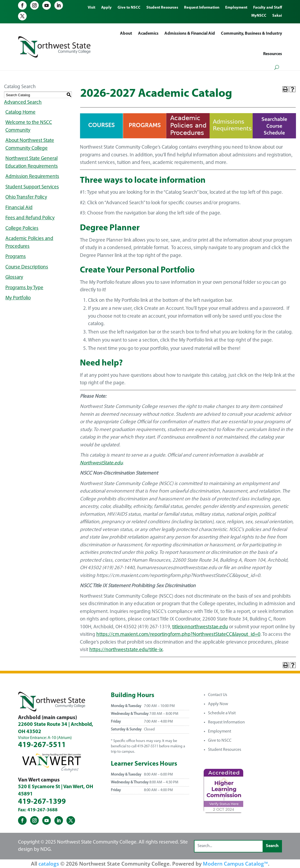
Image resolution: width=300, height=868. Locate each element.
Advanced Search (23, 103)
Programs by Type (24, 288)
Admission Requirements (32, 177)
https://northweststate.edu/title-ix (126, 650)
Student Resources (225, 750)
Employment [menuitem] (236, 8)
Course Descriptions (27, 267)
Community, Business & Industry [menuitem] (251, 34)
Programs (16, 257)
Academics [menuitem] (148, 34)
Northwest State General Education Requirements (32, 163)
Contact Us (218, 695)
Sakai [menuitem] (277, 16)
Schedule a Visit (222, 713)
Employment (220, 731)
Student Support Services (32, 187)
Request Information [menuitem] (202, 8)
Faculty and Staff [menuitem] (268, 8)
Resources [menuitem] (273, 54)
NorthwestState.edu (101, 463)
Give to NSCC (220, 741)
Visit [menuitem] (91, 8)
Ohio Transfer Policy (26, 197)
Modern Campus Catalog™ (235, 864)
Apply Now (218, 704)
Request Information (226, 722)
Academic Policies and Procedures (29, 243)
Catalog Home (20, 112)
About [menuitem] (126, 34)
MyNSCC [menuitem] (259, 16)
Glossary (14, 277)
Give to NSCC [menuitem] (129, 8)
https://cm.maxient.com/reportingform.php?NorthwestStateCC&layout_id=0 (178, 635)
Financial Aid (19, 208)
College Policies (22, 229)
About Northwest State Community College (30, 145)
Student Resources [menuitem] (162, 8)
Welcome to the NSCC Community (29, 127)
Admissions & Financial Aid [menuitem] (190, 34)
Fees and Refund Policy (30, 218)
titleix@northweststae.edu (200, 627)
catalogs (49, 864)
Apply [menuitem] (106, 8)
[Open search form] (277, 67)
